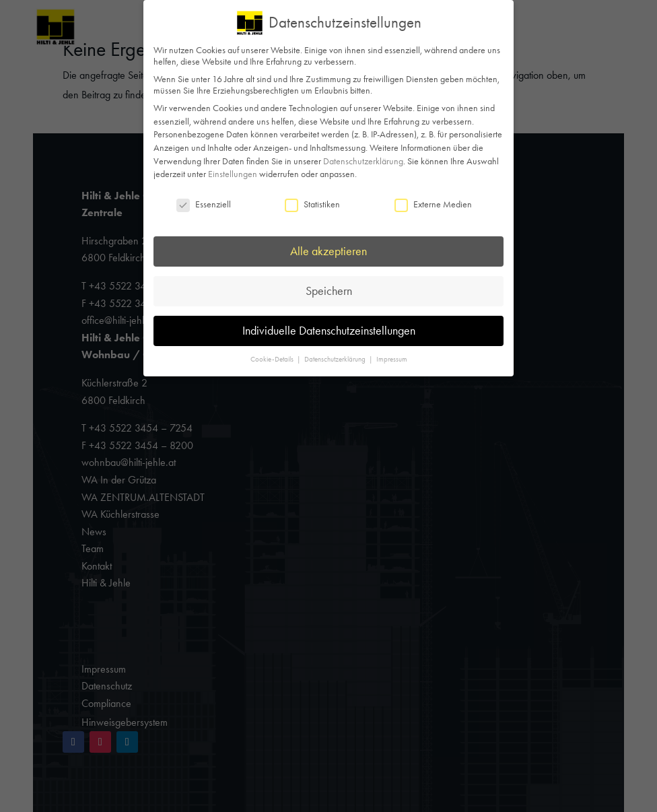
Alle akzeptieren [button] (328, 251)
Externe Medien (433, 204)
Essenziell (204, 204)
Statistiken (312, 204)
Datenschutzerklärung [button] (336, 359)
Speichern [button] (329, 291)
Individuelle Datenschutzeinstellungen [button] (329, 331)
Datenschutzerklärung (363, 161)
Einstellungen (233, 174)
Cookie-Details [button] (273, 359)
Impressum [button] (392, 359)
